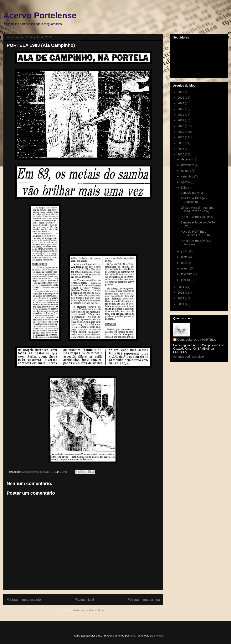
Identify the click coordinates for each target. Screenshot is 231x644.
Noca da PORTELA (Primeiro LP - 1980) (195, 233)
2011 (181, 304)
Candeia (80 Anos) (192, 193)
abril (184, 263)
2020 (181, 126)
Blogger (158, 636)
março (186, 268)
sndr (132, 636)
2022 (181, 115)
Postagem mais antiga (144, 600)
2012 (181, 298)
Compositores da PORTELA (197, 340)
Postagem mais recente (24, 600)
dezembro (188, 159)
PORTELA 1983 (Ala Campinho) (194, 200)
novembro (188, 165)
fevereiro (187, 274)
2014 (181, 287)
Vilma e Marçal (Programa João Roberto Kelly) (197, 209)
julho (184, 188)
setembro (188, 176)
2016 (181, 149)
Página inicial (84, 600)
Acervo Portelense (40, 15)
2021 (181, 120)
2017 (181, 143)
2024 (181, 103)
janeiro (186, 280)
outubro (186, 171)
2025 (181, 98)
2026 (181, 92)
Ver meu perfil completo (188, 357)
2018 (181, 137)
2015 (181, 154)
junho (185, 251)
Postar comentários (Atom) (89, 610)
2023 (181, 109)
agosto (186, 182)
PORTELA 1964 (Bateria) (197, 217)
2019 (181, 132)
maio (185, 257)
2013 (181, 293)
